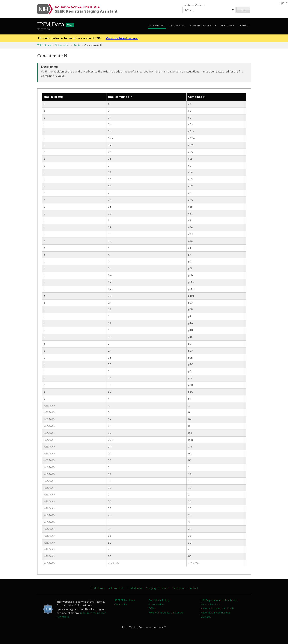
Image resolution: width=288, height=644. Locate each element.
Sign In (283, 3)
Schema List (157, 26)
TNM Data (56, 25)
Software (227, 26)
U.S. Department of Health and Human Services (219, 602)
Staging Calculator (203, 26)
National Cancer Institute (215, 613)
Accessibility (156, 604)
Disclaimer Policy (159, 600)
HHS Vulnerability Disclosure (166, 613)
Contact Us (121, 604)
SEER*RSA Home (125, 600)
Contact (244, 26)
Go (243, 10)
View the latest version (122, 38)
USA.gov (206, 617)
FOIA (152, 608)
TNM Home (44, 45)
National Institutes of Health (217, 608)
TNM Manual (177, 26)
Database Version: (194, 5)
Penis (77, 45)
